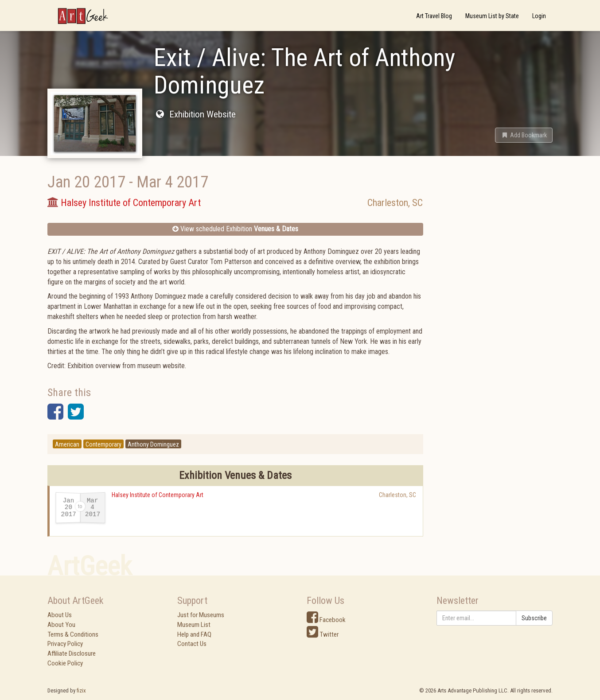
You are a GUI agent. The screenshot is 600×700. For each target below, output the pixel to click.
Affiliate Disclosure (72, 653)
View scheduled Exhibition (235, 229)
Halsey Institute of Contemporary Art (158, 495)
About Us (60, 615)
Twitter (323, 634)
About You (61, 625)
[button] (524, 135)
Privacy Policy (65, 644)
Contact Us (192, 644)
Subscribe (534, 618)
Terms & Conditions (73, 634)
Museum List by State (492, 16)
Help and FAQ (194, 634)
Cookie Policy (65, 663)
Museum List (194, 625)
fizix (81, 690)
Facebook (326, 620)
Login (539, 16)
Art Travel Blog (434, 16)
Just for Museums (201, 615)
